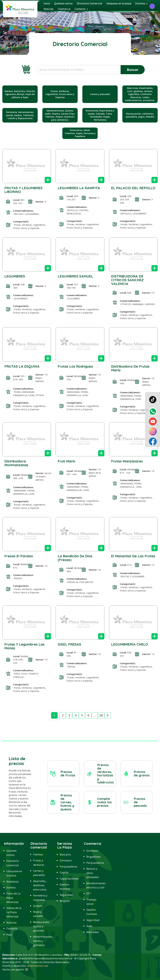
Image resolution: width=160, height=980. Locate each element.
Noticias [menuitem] (49, 9)
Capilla (64, 872)
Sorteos (11, 887)
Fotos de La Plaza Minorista (13, 898)
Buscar (133, 70)
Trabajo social (91, 902)
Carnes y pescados (39, 873)
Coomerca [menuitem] (64, 9)
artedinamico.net (38, 966)
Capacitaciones (68, 879)
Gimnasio (66, 860)
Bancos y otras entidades (93, 873)
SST (89, 893)
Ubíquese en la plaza (14, 873)
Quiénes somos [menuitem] (63, 3)
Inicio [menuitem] (47, 3)
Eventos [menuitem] (140, 3)
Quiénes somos (11, 853)
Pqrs (9, 935)
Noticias (11, 922)
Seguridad (66, 895)
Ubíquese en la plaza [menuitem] (119, 3)
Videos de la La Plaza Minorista (14, 912)
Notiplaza (12, 881)
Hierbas (38, 854)
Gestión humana (65, 887)
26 (101, 715)
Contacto (12, 928)
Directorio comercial (13, 863)
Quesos (38, 906)
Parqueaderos (68, 866)
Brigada (65, 901)
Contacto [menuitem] (80, 9)
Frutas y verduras (39, 862)
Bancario (65, 854)
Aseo (89, 926)
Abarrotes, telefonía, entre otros (40, 885)
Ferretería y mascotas (40, 898)
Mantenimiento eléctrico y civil (95, 885)
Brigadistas (94, 857)
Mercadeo (93, 932)
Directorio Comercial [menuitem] (89, 3)
